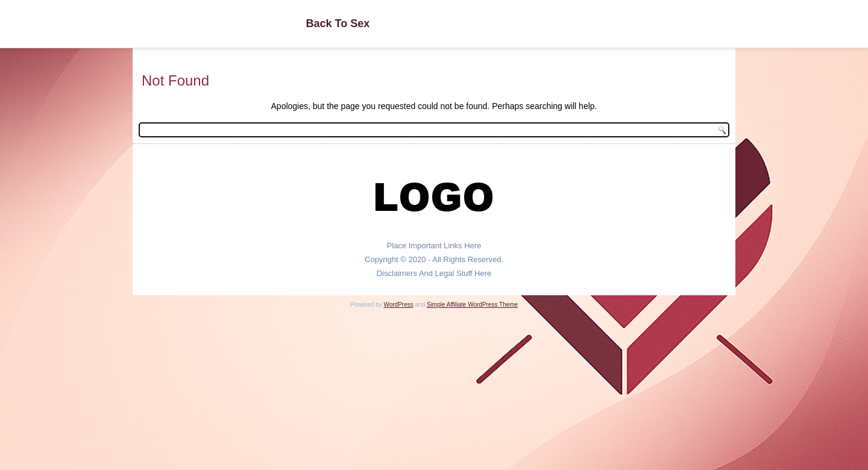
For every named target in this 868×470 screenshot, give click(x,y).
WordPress (398, 305)
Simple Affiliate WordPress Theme (472, 305)
